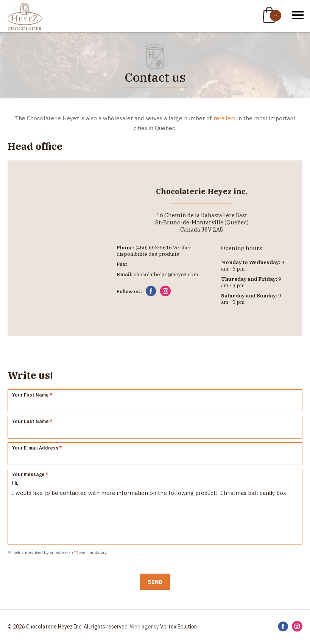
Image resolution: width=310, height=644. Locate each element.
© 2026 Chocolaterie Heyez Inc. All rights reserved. (68, 627)
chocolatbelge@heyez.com (166, 275)
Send (155, 582)
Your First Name (33, 395)
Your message (30, 474)
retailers (225, 118)
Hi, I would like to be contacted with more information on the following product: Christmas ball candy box (155, 507)
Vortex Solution (178, 627)
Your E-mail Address (37, 448)
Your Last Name (33, 421)
